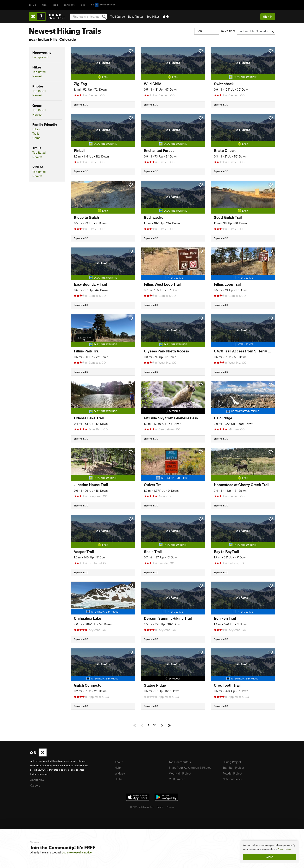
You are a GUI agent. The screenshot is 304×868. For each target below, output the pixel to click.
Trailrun (70, 5)
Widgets (120, 773)
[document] (269, 852)
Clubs (118, 779)
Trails (36, 133)
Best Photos (136, 16)
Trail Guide (118, 16)
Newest (37, 76)
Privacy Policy (284, 849)
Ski (83, 5)
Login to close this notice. (77, 852)
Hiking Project (232, 762)
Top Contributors (180, 762)
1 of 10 (152, 725)
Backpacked (41, 57)
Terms (160, 807)
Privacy (170, 807)
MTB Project (177, 779)
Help (118, 768)
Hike (55, 5)
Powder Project (232, 773)
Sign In (268, 16)
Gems (36, 138)
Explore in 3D (81, 105)
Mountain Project (180, 773)
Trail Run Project (233, 768)
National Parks (232, 779)
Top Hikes (153, 16)
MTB (44, 5)
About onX (37, 780)
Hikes (36, 129)
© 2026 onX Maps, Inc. (142, 807)
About (119, 762)
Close (269, 857)
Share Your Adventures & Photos (190, 768)
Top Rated (39, 72)
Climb (33, 5)
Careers (35, 785)
